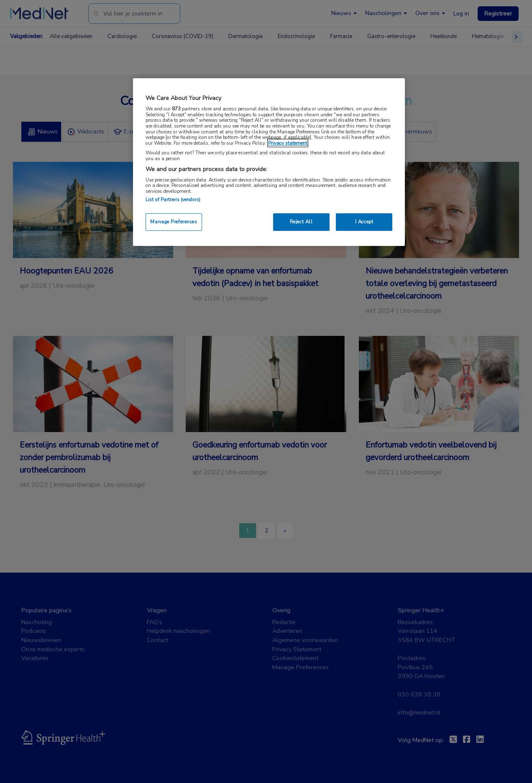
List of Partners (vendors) (173, 200)
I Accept (364, 222)
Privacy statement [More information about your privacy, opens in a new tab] (288, 143)
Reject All (301, 222)
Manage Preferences (174, 222)
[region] (269, 162)
